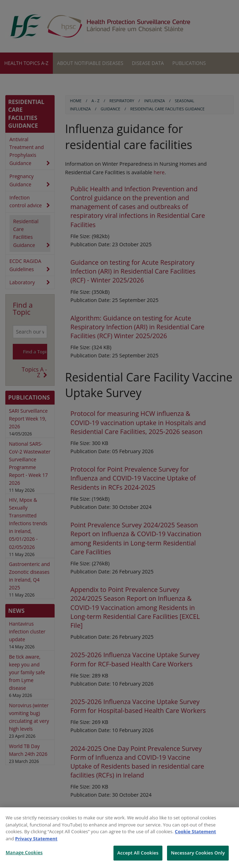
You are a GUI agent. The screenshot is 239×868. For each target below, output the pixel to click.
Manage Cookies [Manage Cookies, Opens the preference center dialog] (24, 852)
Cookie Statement (195, 831)
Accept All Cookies (138, 853)
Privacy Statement (36, 839)
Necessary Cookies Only (198, 853)
